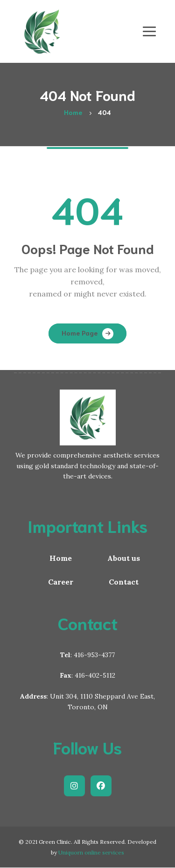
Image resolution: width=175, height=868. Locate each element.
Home (61, 558)
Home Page (80, 333)
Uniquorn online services (91, 852)
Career (61, 582)
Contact (124, 582)
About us (124, 558)
